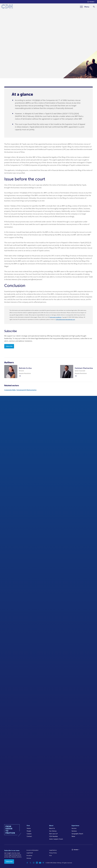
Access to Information (32, 850)
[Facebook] (27, 863)
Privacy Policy (53, 853)
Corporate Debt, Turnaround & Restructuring (20, 390)
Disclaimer (29, 856)
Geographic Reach (77, 834)
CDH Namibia (53, 836)
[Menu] (85, 7)
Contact (29, 836)
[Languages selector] (91, 2)
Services (74, 831)
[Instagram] (34, 863)
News (73, 836)
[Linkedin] (37, 863)
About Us (52, 828)
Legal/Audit (30, 853)
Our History (53, 831)
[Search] (94, 7)
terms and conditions (56, 317)
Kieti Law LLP (53, 834)
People (29, 831)
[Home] (7, 7)
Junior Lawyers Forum (56, 839)
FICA (50, 856)
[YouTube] (40, 863)
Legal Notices (53, 850)
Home (29, 828)
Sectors (74, 828)
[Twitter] (30, 863)
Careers (29, 834)
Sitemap (29, 858)
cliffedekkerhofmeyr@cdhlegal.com (65, 320)
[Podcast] (43, 863)
